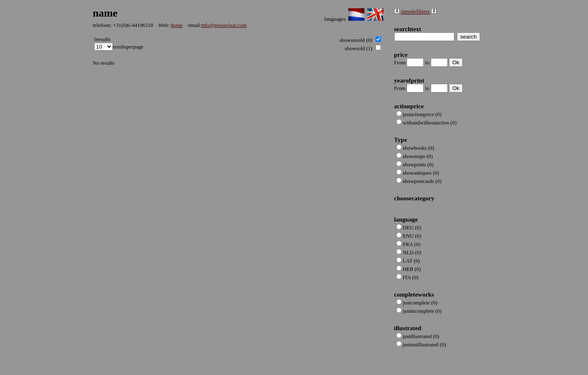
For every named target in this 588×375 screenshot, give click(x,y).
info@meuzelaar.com (224, 25)
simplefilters (415, 12)
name (105, 13)
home (176, 25)
